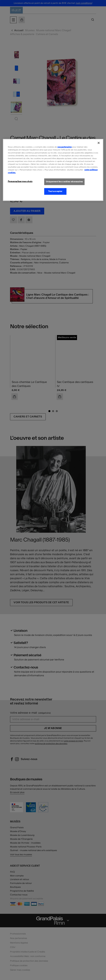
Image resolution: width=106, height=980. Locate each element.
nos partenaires (65, 147)
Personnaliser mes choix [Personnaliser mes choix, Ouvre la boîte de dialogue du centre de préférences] (20, 181)
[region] (53, 170)
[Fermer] (99, 143)
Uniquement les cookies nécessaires (64, 182)
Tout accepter (55, 191)
